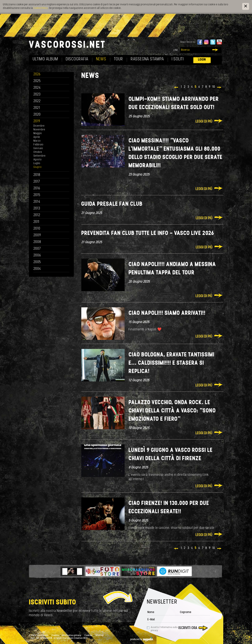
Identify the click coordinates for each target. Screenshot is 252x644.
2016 (37, 188)
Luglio (37, 163)
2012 (37, 215)
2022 (37, 101)
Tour (119, 59)
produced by (142, 639)
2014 (37, 202)
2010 (37, 229)
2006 (37, 256)
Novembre (39, 130)
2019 (37, 121)
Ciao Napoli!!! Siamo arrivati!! (167, 313)
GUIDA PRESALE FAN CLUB (112, 204)
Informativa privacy (72, 636)
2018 (37, 175)
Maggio (38, 133)
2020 (37, 115)
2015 (37, 195)
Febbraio (38, 145)
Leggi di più (204, 122)
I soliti (178, 59)
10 (214, 87)
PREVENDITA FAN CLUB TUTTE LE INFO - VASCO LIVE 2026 (148, 233)
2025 (37, 81)
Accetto (164, 629)
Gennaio (38, 148)
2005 (37, 262)
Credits (55, 636)
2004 (37, 269)
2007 (37, 249)
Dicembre (39, 126)
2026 (37, 74)
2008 (37, 242)
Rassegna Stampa (147, 59)
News (101, 59)
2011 (36, 222)
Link (176, 50)
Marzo (37, 141)
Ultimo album (45, 59)
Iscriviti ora (188, 628)
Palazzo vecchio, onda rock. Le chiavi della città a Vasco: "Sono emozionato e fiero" (172, 411)
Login (202, 60)
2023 (37, 95)
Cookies (88, 636)
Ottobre (38, 152)
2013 (37, 209)
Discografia (77, 59)
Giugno (38, 167)
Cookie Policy (41, 8)
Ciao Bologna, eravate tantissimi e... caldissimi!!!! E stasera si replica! (171, 363)
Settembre (39, 156)
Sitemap (100, 636)
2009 (37, 235)
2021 (37, 108)
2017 (37, 182)
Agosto (38, 160)
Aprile (37, 137)
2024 (37, 88)
